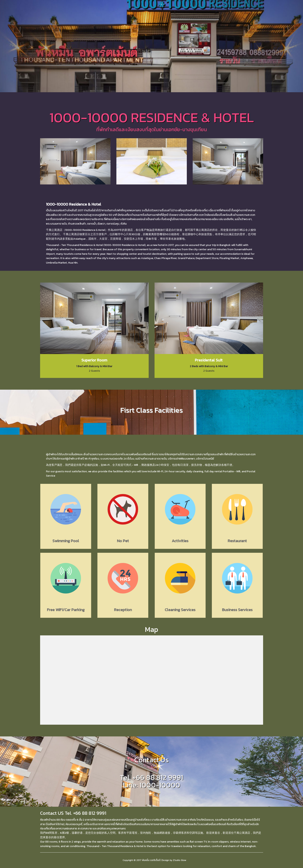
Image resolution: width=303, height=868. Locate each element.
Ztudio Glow (180, 860)
